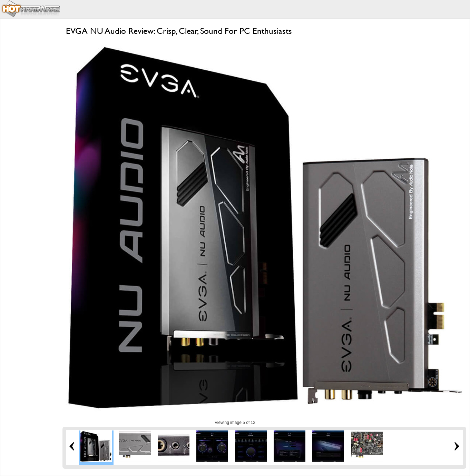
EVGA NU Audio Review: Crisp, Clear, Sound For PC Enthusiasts (179, 31)
